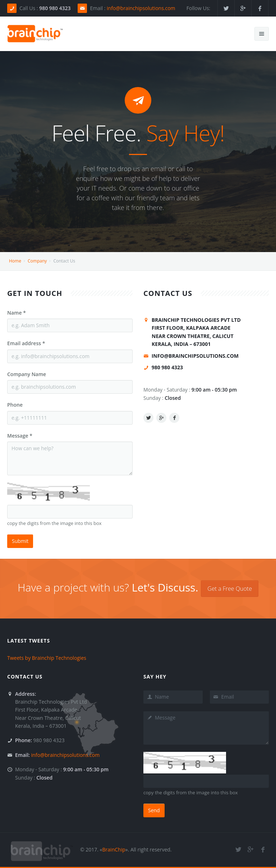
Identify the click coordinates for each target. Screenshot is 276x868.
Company (37, 261)
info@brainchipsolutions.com (141, 8)
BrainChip (114, 849)
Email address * (26, 343)
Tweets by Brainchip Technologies (47, 658)
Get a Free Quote (230, 589)
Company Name (27, 374)
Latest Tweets (29, 641)
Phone (15, 405)
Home (15, 261)
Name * (17, 313)
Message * (20, 436)
